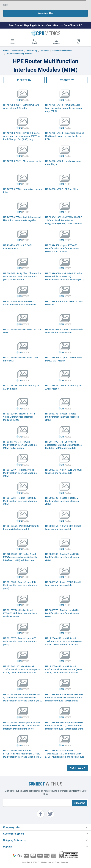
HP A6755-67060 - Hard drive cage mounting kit (63, 163)
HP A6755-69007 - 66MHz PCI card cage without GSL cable (21, 106)
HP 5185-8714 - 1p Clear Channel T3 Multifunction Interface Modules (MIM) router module (22, 276)
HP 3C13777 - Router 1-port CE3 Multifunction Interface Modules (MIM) (20, 641)
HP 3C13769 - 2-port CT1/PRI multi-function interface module (64, 584)
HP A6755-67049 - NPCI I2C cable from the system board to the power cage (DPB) (64, 108)
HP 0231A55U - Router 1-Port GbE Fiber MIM (21, 359)
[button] (24, 80)
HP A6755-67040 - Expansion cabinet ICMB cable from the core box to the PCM (65, 136)
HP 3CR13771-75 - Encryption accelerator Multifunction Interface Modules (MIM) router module (63, 445)
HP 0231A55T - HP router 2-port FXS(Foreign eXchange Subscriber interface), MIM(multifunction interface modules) (21, 559)
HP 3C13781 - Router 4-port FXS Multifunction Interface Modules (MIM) (20, 501)
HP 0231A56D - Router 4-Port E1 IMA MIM (22, 331)
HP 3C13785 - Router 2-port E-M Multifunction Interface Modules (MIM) (20, 585)
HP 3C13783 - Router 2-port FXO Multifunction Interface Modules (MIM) (62, 557)
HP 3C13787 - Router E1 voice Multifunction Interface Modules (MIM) (20, 473)
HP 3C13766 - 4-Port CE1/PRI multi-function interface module (64, 527)
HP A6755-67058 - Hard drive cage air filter (23, 191)
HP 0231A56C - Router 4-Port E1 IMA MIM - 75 (64, 303)
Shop (12, 42)
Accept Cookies (46, 13)
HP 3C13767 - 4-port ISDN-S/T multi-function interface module (64, 471)
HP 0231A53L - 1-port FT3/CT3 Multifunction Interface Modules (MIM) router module (62, 248)
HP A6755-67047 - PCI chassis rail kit (22, 161)
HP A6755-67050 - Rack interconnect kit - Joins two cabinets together (22, 219)
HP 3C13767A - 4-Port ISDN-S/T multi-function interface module (20, 303)
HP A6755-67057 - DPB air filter (62, 189)
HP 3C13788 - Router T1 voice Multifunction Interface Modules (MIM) (62, 417)
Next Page (77, 768)
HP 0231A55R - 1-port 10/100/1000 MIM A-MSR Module (64, 359)
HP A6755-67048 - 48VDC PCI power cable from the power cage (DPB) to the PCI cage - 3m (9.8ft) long (22, 136)
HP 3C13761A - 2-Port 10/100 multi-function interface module (64, 331)
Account (57, 42)
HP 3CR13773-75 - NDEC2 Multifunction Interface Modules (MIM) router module (20, 445)
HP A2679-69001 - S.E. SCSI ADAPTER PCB (17, 247)
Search (34, 42)
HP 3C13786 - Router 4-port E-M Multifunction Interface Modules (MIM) (62, 501)
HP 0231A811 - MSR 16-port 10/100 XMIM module (64, 387)
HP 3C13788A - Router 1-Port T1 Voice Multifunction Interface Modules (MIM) (20, 417)
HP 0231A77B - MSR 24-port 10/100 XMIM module (22, 387)
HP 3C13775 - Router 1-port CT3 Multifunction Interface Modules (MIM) (62, 613)
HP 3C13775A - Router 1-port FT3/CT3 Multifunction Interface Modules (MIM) (20, 613)
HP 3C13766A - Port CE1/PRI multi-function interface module (21, 527)
